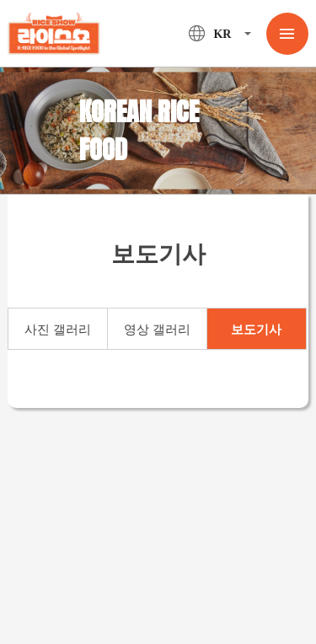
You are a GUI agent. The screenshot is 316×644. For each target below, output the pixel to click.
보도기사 (256, 330)
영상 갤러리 (157, 330)
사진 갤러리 (58, 330)
